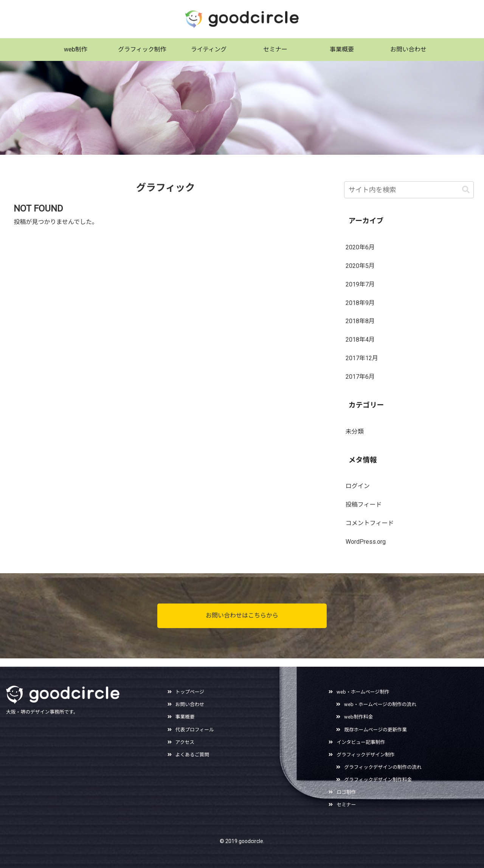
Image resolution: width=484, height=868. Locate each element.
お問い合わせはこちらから (242, 615)
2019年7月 (360, 284)
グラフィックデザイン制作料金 (378, 780)
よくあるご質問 (192, 755)
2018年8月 (360, 321)
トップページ (190, 692)
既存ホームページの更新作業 (375, 730)
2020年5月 (360, 266)
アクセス (185, 742)
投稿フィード (364, 505)
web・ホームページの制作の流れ (380, 704)
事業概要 (185, 717)
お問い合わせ (190, 704)
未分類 (355, 432)
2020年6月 (360, 247)
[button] (466, 190)
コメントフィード (370, 523)
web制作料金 (358, 717)
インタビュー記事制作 (361, 742)
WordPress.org (366, 542)
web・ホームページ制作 (363, 692)
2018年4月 (360, 340)
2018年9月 (360, 303)
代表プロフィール (195, 730)
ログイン (358, 486)
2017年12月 (362, 358)
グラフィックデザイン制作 (365, 755)
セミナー (346, 805)
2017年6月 (360, 377)
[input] (409, 190)
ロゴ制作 (346, 792)
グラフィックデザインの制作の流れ (383, 767)
